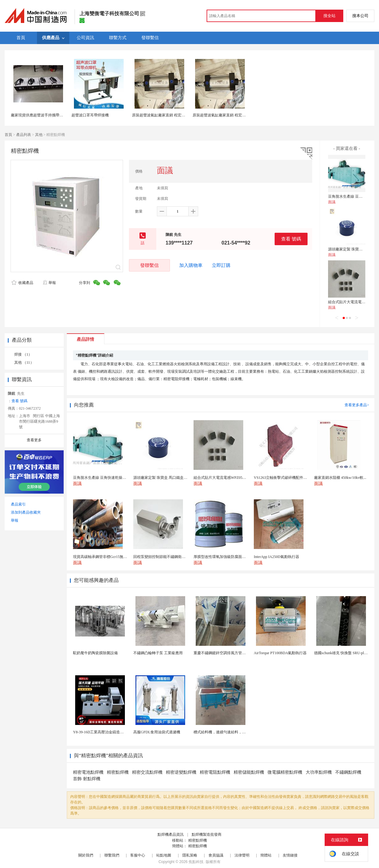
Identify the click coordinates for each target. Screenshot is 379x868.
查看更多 (34, 440)
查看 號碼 (291, 239)
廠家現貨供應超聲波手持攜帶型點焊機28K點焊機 (51, 115)
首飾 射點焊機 (87, 779)
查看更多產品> (357, 405)
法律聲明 (242, 855)
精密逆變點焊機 (181, 772)
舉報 (49, 283)
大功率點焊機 (319, 772)
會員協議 (216, 855)
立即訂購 (221, 265)
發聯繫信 (149, 265)
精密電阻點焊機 (215, 772)
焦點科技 (196, 862)
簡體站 (266, 855)
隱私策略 (190, 855)
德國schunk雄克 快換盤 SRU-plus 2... (343, 653)
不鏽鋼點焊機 (348, 772)
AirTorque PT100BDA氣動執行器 (280, 653)
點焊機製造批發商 (207, 834)
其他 (39, 135)
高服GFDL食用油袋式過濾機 (157, 732)
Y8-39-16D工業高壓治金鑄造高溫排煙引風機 (110, 732)
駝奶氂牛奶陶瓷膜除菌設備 (95, 653)
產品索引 (18, 504)
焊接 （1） (23, 354)
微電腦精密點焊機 (285, 772)
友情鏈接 (290, 855)
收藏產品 (22, 283)
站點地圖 (164, 855)
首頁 (8, 135)
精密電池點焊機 (88, 772)
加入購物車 (191, 265)
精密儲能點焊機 (249, 772)
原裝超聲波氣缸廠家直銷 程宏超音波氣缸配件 (170, 115)
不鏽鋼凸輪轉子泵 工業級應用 (158, 653)
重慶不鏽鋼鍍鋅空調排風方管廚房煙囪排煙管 (231, 653)
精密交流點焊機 (147, 772)
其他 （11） (24, 362)
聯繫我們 (112, 855)
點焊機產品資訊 (171, 834)
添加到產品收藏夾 (26, 512)
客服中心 (138, 855)
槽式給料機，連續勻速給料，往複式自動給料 (231, 732)
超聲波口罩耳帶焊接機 (90, 115)
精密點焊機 (118, 772)
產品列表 (24, 135)
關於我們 (86, 855)
